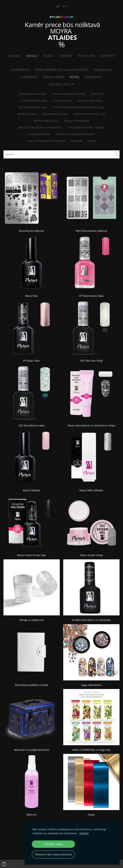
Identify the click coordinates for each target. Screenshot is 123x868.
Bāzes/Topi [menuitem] (98, 94)
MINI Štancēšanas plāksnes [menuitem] (69, 94)
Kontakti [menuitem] (108, 56)
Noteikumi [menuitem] (86, 56)
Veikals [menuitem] (32, 56)
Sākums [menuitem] (14, 56)
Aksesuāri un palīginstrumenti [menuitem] (75, 134)
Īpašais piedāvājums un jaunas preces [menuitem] (62, 70)
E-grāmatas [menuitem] (29, 77)
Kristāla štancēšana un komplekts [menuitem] (40, 128)
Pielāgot (84, 833)
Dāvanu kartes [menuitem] (54, 77)
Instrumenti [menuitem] (93, 77)
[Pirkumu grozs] (4, 864)
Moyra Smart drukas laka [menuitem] (90, 114)
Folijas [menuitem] (92, 141)
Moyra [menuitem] (74, 77)
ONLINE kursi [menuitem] (103, 70)
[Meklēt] (61, 154)
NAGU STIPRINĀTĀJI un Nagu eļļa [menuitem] (46, 141)
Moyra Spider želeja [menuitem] (46, 121)
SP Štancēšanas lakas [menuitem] (34, 101)
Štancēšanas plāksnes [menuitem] (33, 94)
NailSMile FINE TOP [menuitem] (61, 84)
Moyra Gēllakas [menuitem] (27, 114)
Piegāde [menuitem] (66, 56)
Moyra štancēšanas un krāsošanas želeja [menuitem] (79, 107)
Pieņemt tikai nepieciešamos (53, 854)
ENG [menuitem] (65, 6)
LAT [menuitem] (58, 6)
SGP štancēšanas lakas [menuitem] (33, 107)
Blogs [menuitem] (49, 56)
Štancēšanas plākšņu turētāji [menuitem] (86, 128)
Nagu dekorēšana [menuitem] (39, 134)
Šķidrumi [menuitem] (77, 141)
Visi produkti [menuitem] (20, 70)
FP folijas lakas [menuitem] (62, 101)
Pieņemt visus (53, 844)
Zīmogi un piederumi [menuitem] (77, 121)
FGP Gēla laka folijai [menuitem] (90, 101)
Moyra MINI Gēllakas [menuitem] (55, 114)
